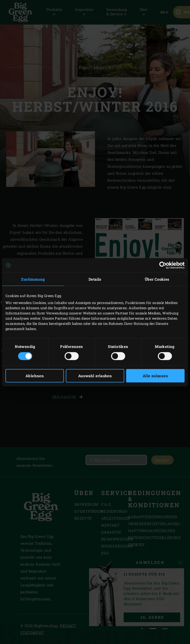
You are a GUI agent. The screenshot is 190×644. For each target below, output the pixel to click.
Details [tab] (95, 279)
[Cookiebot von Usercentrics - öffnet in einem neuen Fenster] (163, 265)
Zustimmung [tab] (33, 279)
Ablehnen (35, 376)
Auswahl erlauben (95, 376)
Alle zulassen (155, 376)
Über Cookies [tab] (157, 279)
